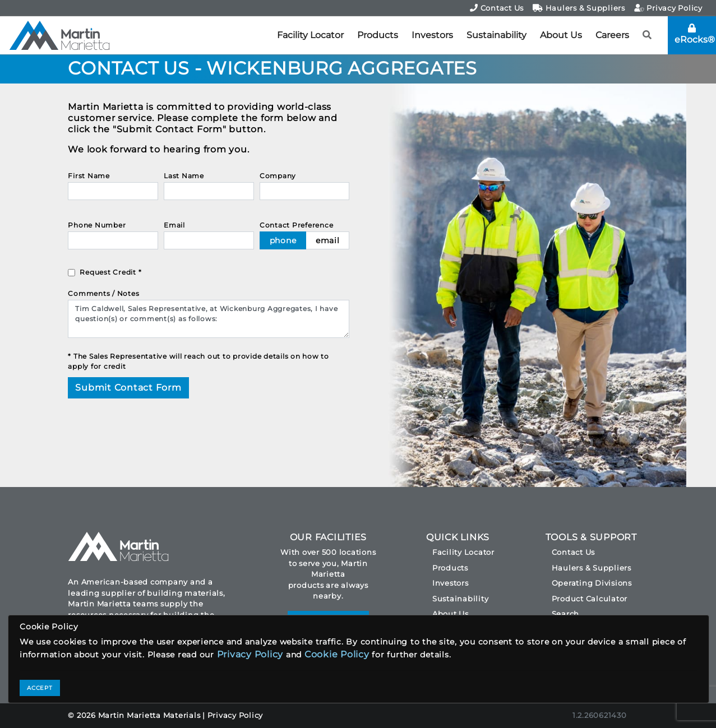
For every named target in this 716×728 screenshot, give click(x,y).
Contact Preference (297, 225)
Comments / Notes (103, 293)
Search (566, 614)
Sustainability (496, 35)
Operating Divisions (592, 583)
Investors (432, 35)
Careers (612, 35)
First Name (89, 176)
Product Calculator (590, 599)
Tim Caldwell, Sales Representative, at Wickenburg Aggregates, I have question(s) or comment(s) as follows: (209, 319)
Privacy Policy (668, 8)
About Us (561, 35)
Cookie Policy (337, 654)
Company (278, 176)
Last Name (184, 176)
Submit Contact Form (128, 388)
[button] (647, 35)
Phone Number (97, 225)
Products (378, 35)
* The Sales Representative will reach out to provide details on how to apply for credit (198, 361)
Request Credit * (110, 272)
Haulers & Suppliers (579, 8)
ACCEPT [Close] (40, 688)
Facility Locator (310, 35)
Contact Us (497, 8)
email (328, 240)
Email (174, 225)
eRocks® (695, 34)
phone (283, 240)
